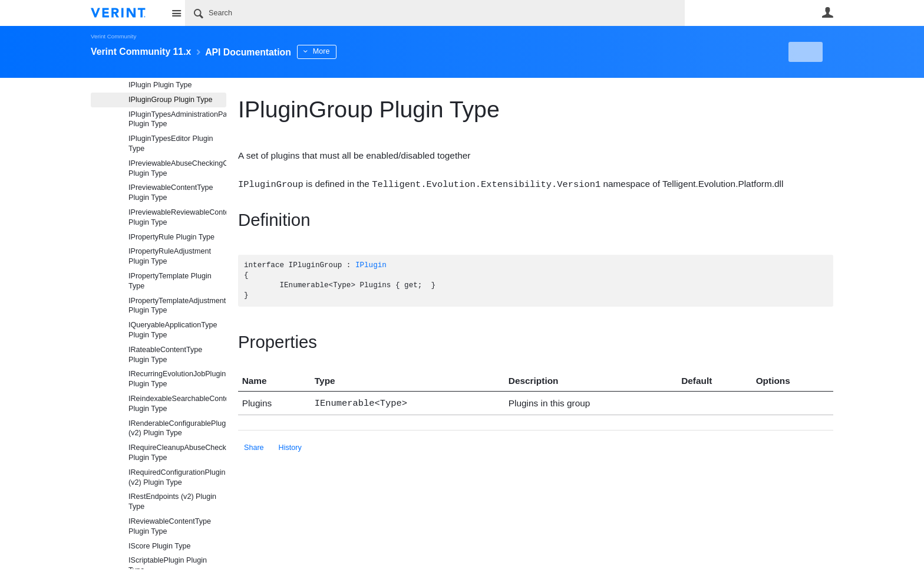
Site (176, 13)
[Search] (435, 13)
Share (254, 446)
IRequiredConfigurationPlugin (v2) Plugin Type (177, 477)
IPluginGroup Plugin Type (171, 100)
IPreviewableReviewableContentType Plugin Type (177, 217)
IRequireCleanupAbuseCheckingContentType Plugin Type (177, 453)
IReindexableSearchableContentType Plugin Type (177, 404)
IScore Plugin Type (159, 546)
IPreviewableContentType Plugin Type (171, 193)
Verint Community (113, 36)
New (806, 52)
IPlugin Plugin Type (160, 85)
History (290, 446)
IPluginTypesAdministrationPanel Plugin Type (177, 119)
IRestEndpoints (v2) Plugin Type (172, 502)
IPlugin (371, 265)
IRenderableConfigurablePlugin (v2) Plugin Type (177, 428)
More (350, 51)
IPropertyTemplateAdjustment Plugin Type (177, 306)
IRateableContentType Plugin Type (165, 355)
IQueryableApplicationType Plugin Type (173, 330)
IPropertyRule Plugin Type (171, 237)
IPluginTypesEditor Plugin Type (171, 144)
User (827, 12)
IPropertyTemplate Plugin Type (170, 281)
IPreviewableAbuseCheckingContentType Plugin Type (177, 168)
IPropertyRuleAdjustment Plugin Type (170, 256)
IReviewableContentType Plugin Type (170, 526)
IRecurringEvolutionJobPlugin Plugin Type (177, 379)
